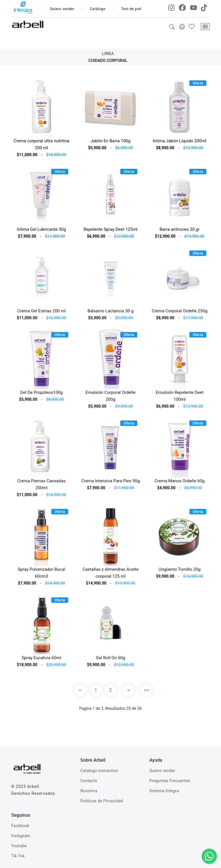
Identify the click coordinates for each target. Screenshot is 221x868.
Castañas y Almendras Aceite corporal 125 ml (111, 575)
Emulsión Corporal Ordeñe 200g (110, 398)
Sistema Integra (164, 791)
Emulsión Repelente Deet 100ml (180, 398)
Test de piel (131, 9)
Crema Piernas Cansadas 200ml (41, 486)
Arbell (33, 786)
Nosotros (89, 791)
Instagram (21, 836)
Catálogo (98, 9)
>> (147, 690)
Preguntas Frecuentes (170, 781)
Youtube (19, 846)
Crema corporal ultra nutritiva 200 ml (41, 144)
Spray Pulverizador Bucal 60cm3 (42, 575)
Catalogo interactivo (99, 771)
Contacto (89, 781)
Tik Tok (18, 856)
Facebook (20, 826)
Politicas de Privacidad (102, 801)
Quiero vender (62, 9)
